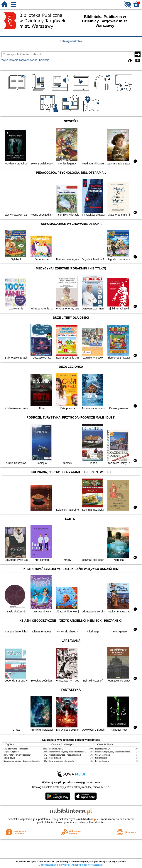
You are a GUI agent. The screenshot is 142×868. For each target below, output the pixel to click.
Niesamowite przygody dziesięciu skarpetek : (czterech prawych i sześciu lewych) (37, 761)
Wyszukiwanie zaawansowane (19, 60)
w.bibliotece (87, 819)
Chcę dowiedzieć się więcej (54, 865)
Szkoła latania (9, 758)
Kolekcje (44, 60)
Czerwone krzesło (103, 755)
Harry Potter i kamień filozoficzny (17, 755)
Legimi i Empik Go (11, 752)
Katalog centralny (71, 41)
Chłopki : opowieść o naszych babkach (65, 755)
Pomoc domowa (102, 761)
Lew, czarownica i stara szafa (16, 749)
